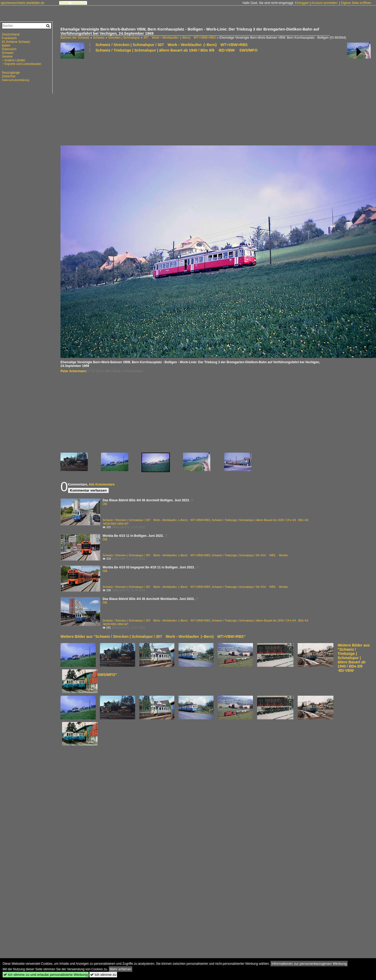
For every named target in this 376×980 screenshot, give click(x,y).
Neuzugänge (11, 73)
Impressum (79, 3)
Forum (65, 3)
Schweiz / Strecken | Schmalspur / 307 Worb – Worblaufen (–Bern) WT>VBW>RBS (172, 45)
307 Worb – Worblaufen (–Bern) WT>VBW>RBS (180, 38)
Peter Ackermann (73, 371)
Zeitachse (9, 76)
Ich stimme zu (103, 975)
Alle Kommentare (102, 484)
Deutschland (11, 34)
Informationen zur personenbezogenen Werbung (309, 964)
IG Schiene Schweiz (16, 42)
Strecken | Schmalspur (124, 38)
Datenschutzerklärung (16, 80)
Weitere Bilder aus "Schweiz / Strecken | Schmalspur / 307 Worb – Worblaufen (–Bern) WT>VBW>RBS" (153, 637)
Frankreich (9, 38)
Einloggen (302, 3)
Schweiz (99, 38)
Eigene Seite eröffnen (356, 3)
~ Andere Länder (14, 60)
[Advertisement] (129, 99)
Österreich (9, 49)
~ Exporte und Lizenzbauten (22, 64)
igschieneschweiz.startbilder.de (22, 3)
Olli (105, 504)
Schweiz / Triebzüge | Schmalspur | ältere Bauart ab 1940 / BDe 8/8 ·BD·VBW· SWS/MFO (176, 50)
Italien (6, 46)
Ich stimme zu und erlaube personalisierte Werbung (46, 975)
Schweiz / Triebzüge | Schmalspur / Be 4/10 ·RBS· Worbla (250, 555)
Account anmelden (324, 3)
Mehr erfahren (121, 969)
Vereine (7, 57)
